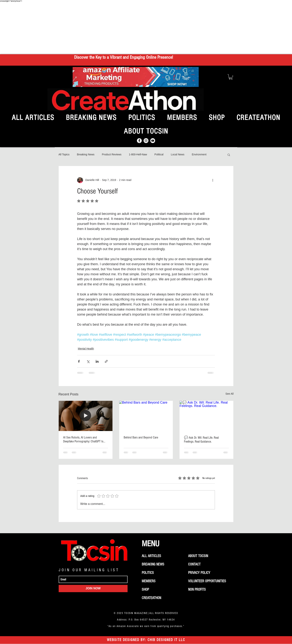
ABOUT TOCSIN (198, 556)
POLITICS (148, 573)
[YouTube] (153, 141)
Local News (178, 154)
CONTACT (194, 564)
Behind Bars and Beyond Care (141, 437)
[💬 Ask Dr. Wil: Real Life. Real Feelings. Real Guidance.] (206, 416)
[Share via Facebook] (79, 361)
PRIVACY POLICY (199, 573)
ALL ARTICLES (151, 556)
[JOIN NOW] (93, 589)
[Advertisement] (146, 28)
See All (229, 394)
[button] (231, 77)
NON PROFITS (197, 590)
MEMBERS (149, 581)
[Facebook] (139, 141)
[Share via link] (106, 361)
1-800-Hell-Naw (138, 154)
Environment (199, 154)
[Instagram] (146, 141)
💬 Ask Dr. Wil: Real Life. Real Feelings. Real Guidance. (201, 440)
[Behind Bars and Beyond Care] (146, 416)
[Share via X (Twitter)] (88, 361)
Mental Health (86, 349)
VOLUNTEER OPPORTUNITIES (207, 581)
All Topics (64, 154)
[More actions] (213, 180)
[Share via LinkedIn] (97, 361)
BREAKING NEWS (153, 564)
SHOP (145, 590)
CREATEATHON (151, 598)
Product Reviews (112, 154)
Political (159, 154)
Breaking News (86, 154)
